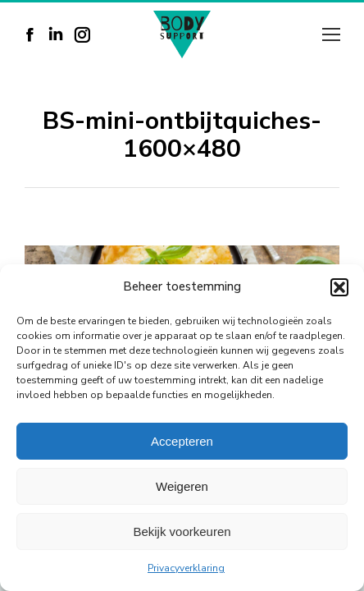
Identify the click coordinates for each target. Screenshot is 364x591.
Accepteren (182, 441)
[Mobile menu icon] (331, 34)
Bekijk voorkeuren (182, 531)
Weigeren (182, 486)
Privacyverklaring (186, 568)
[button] (339, 287)
